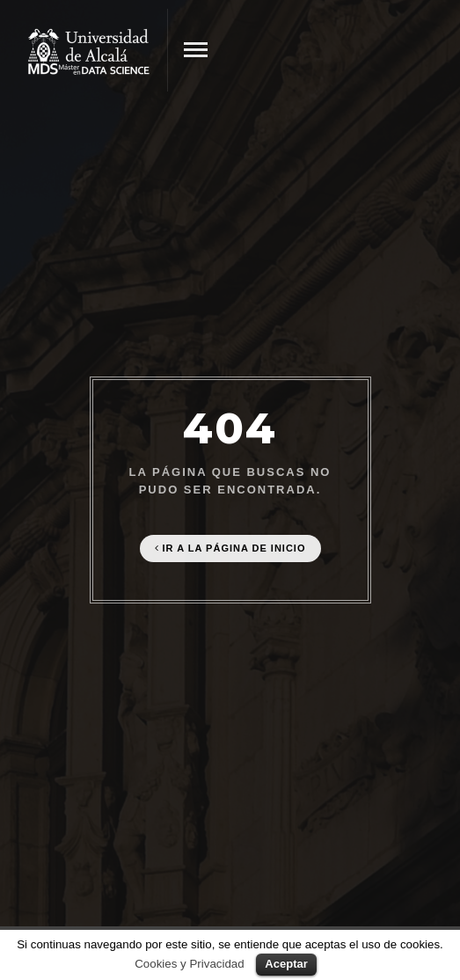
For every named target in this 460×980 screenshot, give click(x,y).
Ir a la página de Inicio (230, 548)
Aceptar (286, 964)
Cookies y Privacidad (189, 964)
